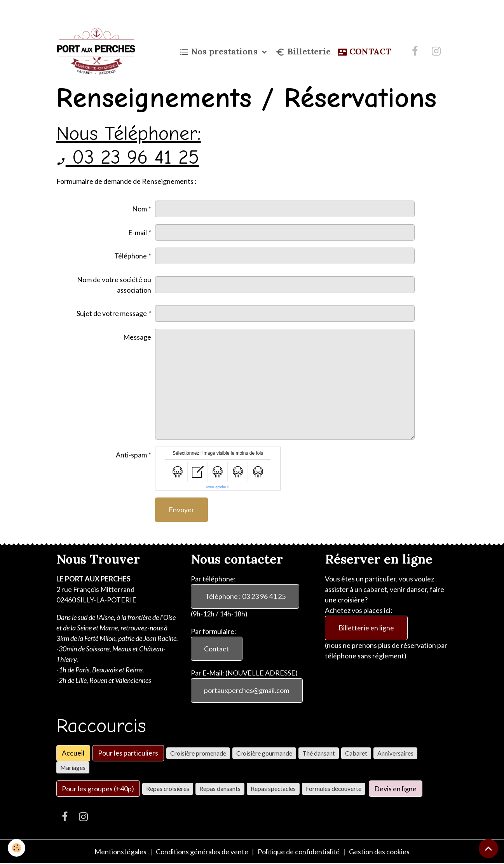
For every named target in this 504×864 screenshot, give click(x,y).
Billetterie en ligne (366, 628)
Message (137, 337)
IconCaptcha (216, 487)
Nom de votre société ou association (114, 285)
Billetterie (303, 52)
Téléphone (131, 256)
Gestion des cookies (379, 852)
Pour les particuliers (128, 753)
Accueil (73, 753)
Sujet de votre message (112, 313)
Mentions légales (120, 852)
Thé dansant (319, 753)
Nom (140, 209)
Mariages (73, 767)
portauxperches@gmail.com (247, 690)
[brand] (98, 51)
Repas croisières (168, 788)
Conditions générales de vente (202, 852)
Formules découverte (334, 788)
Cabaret (356, 753)
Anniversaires (395, 753)
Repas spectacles (273, 788)
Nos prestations (220, 52)
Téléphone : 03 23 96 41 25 (245, 596)
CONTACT (364, 52)
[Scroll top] (488, 848)
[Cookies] (17, 848)
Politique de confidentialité (299, 852)
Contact (216, 649)
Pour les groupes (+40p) (98, 789)
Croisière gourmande (264, 753)
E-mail (138, 232)
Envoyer (181, 510)
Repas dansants (220, 788)
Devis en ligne (395, 789)
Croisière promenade (198, 753)
